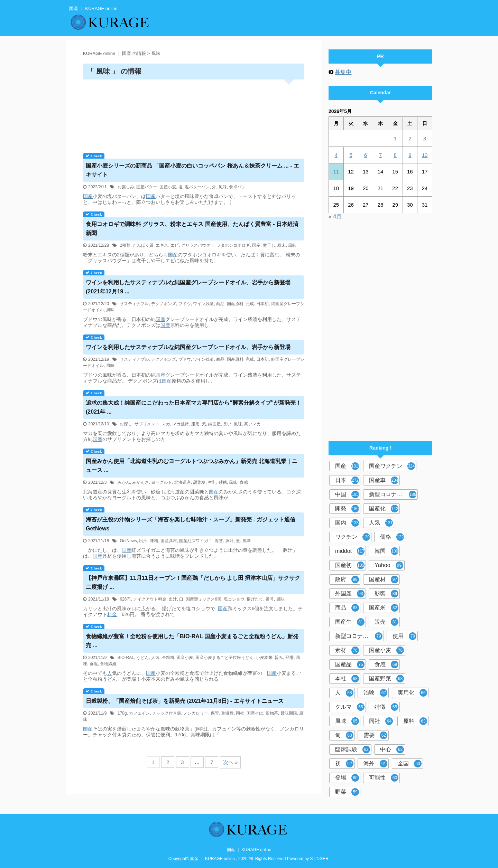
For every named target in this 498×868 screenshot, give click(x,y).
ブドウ (185, 304)
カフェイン (139, 713)
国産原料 (235, 304)
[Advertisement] (194, 114)
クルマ (350, 707)
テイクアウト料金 (150, 599)
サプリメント (147, 424)
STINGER (319, 859)
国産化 (384, 509)
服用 (195, 424)
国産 (88, 196)
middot (350, 551)
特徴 (386, 707)
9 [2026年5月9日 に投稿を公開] (410, 155)
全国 (410, 764)
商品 (220, 304)
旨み (279, 658)
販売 (386, 622)
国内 (347, 523)
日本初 (262, 304)
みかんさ (140, 482)
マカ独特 (181, 424)
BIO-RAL (126, 658)
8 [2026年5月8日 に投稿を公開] (395, 155)
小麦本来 (264, 658)
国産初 (350, 565)
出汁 (143, 541)
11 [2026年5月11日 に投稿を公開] (336, 172)
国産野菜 (386, 679)
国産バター (147, 187)
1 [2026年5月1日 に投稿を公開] (395, 138)
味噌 (154, 541)
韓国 (386, 551)
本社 (347, 679)
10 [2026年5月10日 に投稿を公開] (425, 155)
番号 (270, 599)
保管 (215, 713)
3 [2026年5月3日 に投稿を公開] (425, 138)
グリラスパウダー (198, 245)
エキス (162, 245)
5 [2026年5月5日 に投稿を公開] (351, 155)
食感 (244, 482)
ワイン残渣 (203, 304)
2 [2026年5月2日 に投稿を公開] (410, 138)
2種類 (125, 245)
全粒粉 (168, 658)
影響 (386, 594)
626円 (125, 599)
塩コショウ (234, 599)
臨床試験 (353, 749)
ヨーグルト (162, 482)
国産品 (350, 664)
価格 (392, 537)
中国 (347, 494)
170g (122, 713)
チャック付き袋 (167, 713)
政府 (347, 579)
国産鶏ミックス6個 (204, 599)
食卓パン (237, 187)
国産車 (384, 480)
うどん (142, 658)
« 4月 (335, 216)
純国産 (214, 424)
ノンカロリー (196, 713)
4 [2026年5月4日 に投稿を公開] (336, 155)
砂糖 (223, 482)
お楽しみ (126, 187)
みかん (124, 482)
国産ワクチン (392, 466)
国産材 (384, 579)
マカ (166, 424)
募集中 (343, 72)
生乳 (212, 482)
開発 (347, 509)
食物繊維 (108, 664)
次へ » (230, 762)
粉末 (282, 245)
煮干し (269, 245)
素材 (347, 650)
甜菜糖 (199, 482)
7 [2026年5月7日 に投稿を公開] (380, 155)
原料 (415, 721)
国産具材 (169, 541)
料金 (112, 614)
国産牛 (350, 622)
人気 (155, 658)
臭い (227, 424)
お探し (126, 424)
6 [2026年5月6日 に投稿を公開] (366, 155)
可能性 (384, 778)
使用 (404, 636)
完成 (250, 304)
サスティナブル (134, 304)
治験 (375, 693)
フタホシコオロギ (233, 245)
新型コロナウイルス (393, 494)
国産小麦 (168, 187)
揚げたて (255, 599)
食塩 (94, 664)
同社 (240, 713)
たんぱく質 (143, 245)
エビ (175, 245)
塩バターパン (197, 187)
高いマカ (252, 424)
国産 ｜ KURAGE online (249, 850)
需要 (375, 735)
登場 (289, 658)
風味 (223, 187)
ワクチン (353, 537)
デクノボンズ (164, 304)
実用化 (412, 693)
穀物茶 (272, 713)
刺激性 (228, 713)
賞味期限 (289, 713)
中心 (392, 749)
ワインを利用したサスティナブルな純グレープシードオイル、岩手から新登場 (188, 347)
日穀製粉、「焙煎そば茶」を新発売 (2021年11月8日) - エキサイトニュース (185, 701)
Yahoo (389, 565)
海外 (375, 764)
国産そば (255, 713)
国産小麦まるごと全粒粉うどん (224, 658)
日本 (347, 480)
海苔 (219, 541)
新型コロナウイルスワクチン (359, 636)
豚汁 (230, 541)
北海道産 (183, 482)
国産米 (384, 608)
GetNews (128, 541)
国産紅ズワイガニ (196, 541)
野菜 (347, 792)
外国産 (350, 594)
